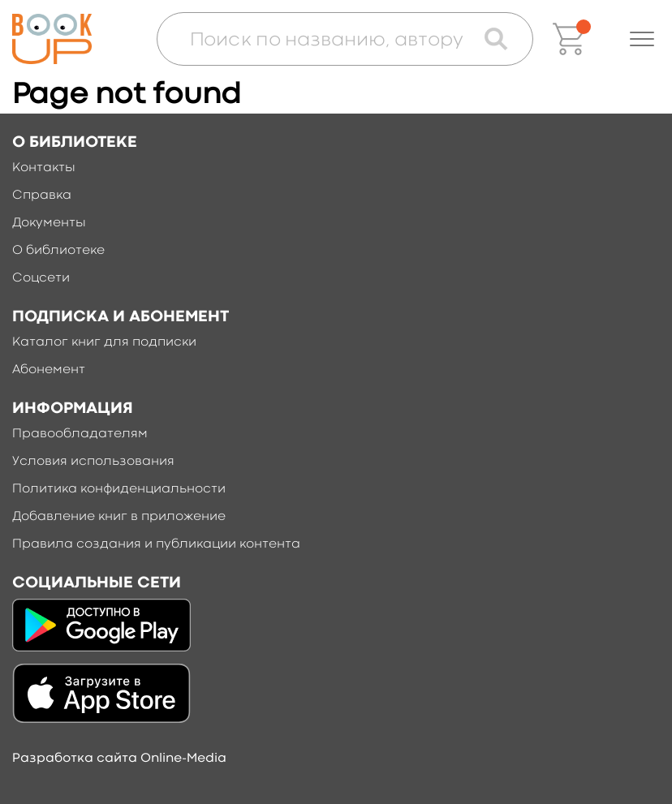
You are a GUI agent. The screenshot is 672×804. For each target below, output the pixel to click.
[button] (642, 39)
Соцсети (41, 278)
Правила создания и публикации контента (156, 544)
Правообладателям (80, 434)
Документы (49, 223)
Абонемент (49, 370)
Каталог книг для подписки (104, 342)
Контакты (44, 168)
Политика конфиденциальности (119, 489)
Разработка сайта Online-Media (119, 759)
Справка (42, 196)
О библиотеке (58, 251)
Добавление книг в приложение (119, 517)
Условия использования (93, 462)
